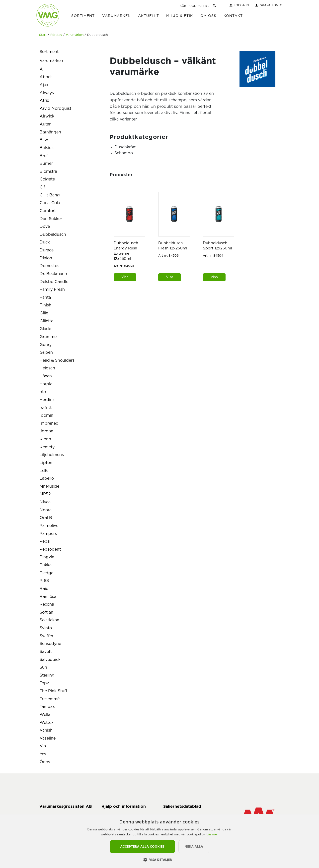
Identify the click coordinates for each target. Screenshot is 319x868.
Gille (44, 313)
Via (43, 746)
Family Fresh (52, 289)
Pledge (46, 573)
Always (47, 93)
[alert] (159, 841)
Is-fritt (46, 408)
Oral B (46, 518)
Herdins (47, 400)
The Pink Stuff (53, 691)
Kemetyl (48, 447)
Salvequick (50, 660)
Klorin (45, 439)
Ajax (44, 85)
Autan (46, 124)
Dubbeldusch (53, 234)
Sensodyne (50, 644)
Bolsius (47, 148)
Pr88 (44, 581)
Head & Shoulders (57, 360)
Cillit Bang (50, 195)
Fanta (45, 297)
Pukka (46, 565)
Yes (43, 754)
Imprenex (49, 423)
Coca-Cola (50, 203)
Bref (44, 156)
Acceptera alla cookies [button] (143, 846)
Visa (125, 277)
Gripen (46, 352)
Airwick (47, 116)
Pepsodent (50, 549)
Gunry (46, 345)
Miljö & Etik (180, 16)
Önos (45, 762)
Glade (45, 329)
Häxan (46, 376)
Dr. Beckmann (53, 274)
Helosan (47, 368)
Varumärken (117, 16)
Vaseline (48, 738)
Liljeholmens (52, 455)
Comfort (48, 211)
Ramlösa (48, 597)
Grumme (48, 337)
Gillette (46, 321)
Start (43, 35)
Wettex (47, 723)
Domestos (49, 266)
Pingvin (47, 557)
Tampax (47, 707)
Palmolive (49, 526)
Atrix (44, 101)
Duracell (48, 250)
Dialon (46, 258)
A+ (42, 69)
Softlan (46, 612)
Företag (56, 35)
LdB (44, 471)
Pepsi (45, 541)
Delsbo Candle (54, 282)
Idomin (46, 415)
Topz (44, 683)
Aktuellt (149, 16)
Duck (45, 242)
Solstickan (49, 620)
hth (43, 392)
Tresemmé (50, 699)
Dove (45, 227)
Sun (43, 667)
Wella (45, 715)
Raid (44, 589)
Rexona (47, 604)
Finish (45, 305)
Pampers (48, 534)
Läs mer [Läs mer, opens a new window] (212, 834)
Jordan (46, 431)
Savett (46, 652)
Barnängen (50, 132)
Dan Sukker (51, 219)
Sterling (47, 675)
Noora (46, 510)
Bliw (44, 140)
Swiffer (46, 636)
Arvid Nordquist (55, 109)
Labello (47, 478)
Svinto (46, 628)
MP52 (45, 494)
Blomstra (48, 172)
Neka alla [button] (198, 846)
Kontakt (233, 16)
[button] (159, 860)
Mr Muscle (49, 486)
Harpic (46, 384)
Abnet (46, 77)
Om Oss (208, 16)
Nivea (45, 502)
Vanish (46, 730)
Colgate (47, 179)
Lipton (46, 463)
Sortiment (83, 16)
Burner (46, 164)
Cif (42, 187)
